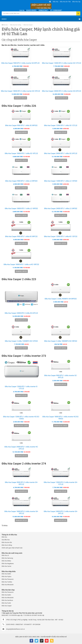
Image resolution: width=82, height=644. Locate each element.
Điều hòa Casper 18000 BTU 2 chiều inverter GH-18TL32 (21, 91)
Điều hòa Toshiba (7, 582)
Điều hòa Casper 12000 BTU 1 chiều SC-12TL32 (61, 125)
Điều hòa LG (5, 555)
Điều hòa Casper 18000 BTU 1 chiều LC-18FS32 (21, 208)
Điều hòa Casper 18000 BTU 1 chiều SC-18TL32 (21, 153)
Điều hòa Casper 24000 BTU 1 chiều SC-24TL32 (61, 153)
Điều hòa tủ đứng (7, 545)
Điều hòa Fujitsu (7, 577)
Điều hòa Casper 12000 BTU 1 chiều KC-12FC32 (61, 236)
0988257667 (43, 10)
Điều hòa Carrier (7, 566)
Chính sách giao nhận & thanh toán (12, 548)
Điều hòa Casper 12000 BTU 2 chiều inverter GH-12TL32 (61, 63)
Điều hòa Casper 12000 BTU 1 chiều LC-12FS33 (61, 181)
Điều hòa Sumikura (7, 600)
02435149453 (31, 10)
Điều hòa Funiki (6, 603)
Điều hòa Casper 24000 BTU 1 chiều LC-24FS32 (61, 208)
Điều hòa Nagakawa (8, 564)
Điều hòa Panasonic (8, 579)
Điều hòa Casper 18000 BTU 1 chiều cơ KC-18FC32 (21, 264)
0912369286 (37, 624)
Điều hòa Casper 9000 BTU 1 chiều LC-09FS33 (21, 181)
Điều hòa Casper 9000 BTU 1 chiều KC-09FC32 (21, 236)
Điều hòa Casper (28, 25)
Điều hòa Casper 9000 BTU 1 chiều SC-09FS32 (21, 125)
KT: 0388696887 (56, 10)
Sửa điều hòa (6, 540)
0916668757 (28, 624)
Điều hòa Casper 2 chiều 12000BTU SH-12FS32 (21, 341)
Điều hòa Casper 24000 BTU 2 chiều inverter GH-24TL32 (61, 91)
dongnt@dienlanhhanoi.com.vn (15, 629)
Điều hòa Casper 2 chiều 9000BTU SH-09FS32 (61, 299)
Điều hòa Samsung (7, 558)
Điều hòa (56, 2)
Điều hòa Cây (76, 2)
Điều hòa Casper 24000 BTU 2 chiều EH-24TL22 (21, 313)
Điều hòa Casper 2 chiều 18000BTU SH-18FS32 (61, 341)
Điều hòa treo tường (16, 25)
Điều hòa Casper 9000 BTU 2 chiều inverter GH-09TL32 (21, 63)
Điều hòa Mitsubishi (8, 585)
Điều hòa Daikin (6, 574)
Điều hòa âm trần (65, 2)
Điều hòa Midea (6, 561)
